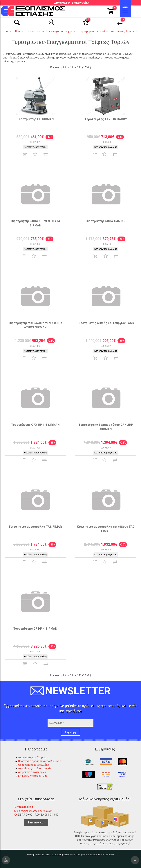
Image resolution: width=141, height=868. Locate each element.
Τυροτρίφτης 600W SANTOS (106, 221)
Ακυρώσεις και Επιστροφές (35, 768)
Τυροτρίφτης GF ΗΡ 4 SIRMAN (35, 629)
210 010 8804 (25, 807)
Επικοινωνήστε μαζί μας (33, 776)
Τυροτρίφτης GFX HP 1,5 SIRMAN (35, 425)
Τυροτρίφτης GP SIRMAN (35, 119)
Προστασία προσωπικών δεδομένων (40, 761)
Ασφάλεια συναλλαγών (32, 772)
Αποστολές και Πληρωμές (34, 757)
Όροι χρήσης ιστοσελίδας (34, 765)
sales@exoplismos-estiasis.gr (34, 811)
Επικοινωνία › (80, 3)
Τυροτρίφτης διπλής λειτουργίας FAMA (106, 323)
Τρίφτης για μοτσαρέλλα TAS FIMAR (35, 527)
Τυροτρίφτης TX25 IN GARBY (106, 119)
